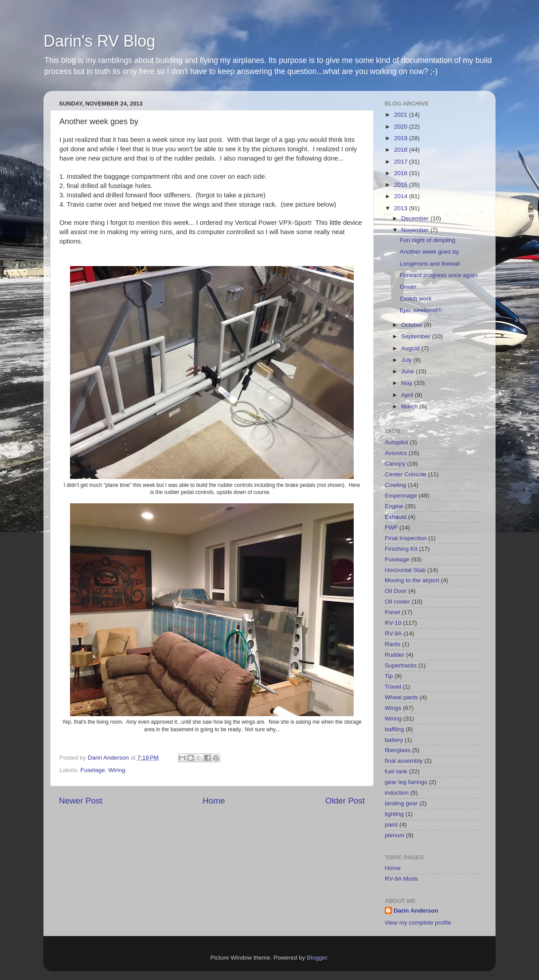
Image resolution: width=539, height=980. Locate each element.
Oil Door (396, 591)
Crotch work (416, 299)
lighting (394, 814)
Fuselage (93, 770)
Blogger (317, 958)
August (411, 348)
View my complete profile (418, 923)
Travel (393, 687)
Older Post (345, 801)
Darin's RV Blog (99, 41)
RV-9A (393, 633)
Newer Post (81, 801)
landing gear (401, 803)
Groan (408, 287)
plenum (394, 835)
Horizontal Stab (405, 570)
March (410, 406)
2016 (402, 173)
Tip (389, 676)
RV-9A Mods (401, 879)
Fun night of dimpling (428, 240)
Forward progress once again (439, 275)
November (416, 230)
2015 (402, 185)
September (417, 336)
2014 (402, 196)
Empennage (401, 496)
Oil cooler (397, 602)
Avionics (396, 453)
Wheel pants (401, 697)
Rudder (394, 655)
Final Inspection (406, 538)
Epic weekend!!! (421, 310)
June (408, 371)
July (407, 360)
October (413, 325)
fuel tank (396, 771)
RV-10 (393, 623)
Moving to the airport (412, 580)
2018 (402, 150)
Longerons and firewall (430, 264)
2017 (402, 162)
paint (391, 825)
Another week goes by (430, 252)
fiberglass (398, 750)
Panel (393, 612)
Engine (394, 506)
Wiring (117, 770)
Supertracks (401, 665)
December (416, 218)
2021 (402, 115)
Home (214, 801)
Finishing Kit (401, 549)
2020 (402, 127)
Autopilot (396, 442)
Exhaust (396, 517)
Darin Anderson (416, 911)
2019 (402, 138)
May (408, 383)
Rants (393, 644)
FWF (391, 527)
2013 (402, 208)
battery (394, 740)
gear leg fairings (406, 782)
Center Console (406, 474)
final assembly (404, 761)
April (408, 395)
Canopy (395, 464)
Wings (393, 708)
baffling (394, 729)
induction (397, 793)
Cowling (395, 485)
